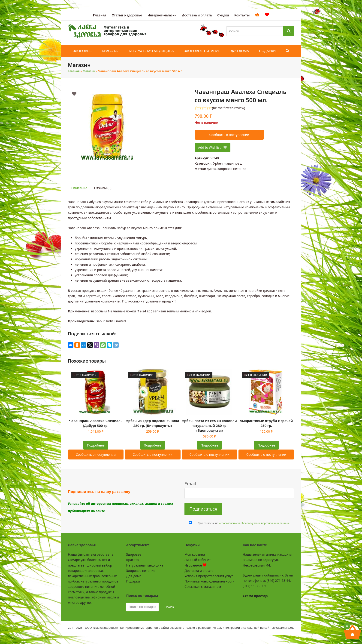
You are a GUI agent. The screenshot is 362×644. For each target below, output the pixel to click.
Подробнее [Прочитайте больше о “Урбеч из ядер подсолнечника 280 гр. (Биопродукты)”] (153, 445)
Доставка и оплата (199, 571)
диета (211, 169)
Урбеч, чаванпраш (228, 163)
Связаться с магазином (203, 587)
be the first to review (229, 108)
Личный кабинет (198, 560)
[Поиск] (289, 31)
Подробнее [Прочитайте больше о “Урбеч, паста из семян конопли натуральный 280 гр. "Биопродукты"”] (209, 445)
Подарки (133, 581)
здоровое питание (232, 169)
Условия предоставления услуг (209, 576)
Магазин (89, 71)
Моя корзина (195, 554)
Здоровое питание (141, 571)
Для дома (134, 576)
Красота (133, 560)
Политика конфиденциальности (210, 581)
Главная (74, 71)
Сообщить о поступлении (229, 135)
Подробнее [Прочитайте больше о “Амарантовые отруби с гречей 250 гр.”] (266, 445)
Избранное (195, 565)
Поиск (169, 607)
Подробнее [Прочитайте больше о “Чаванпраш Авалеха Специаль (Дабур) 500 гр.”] (96, 445)
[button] (288, 51)
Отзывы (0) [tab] (103, 188)
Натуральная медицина (145, 565)
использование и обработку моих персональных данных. (254, 523)
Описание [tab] (79, 188)
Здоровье (134, 554)
